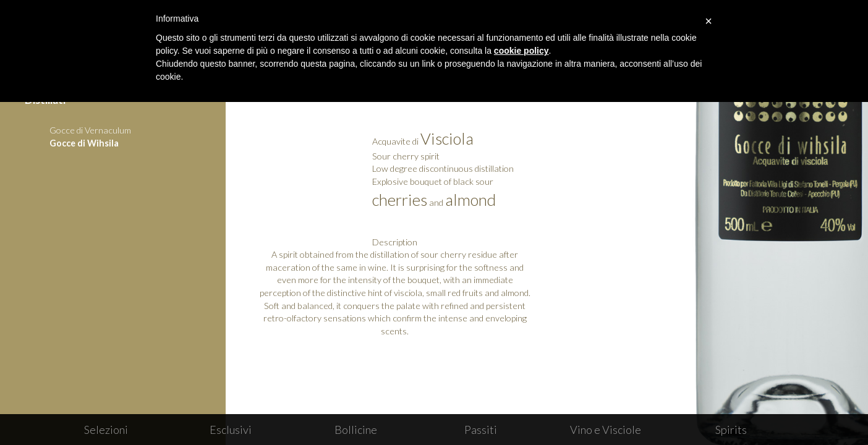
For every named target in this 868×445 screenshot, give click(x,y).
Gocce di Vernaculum (90, 130)
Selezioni (106, 430)
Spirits (731, 430)
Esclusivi (231, 430)
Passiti (481, 430)
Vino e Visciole (606, 430)
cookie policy (521, 51)
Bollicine (356, 430)
